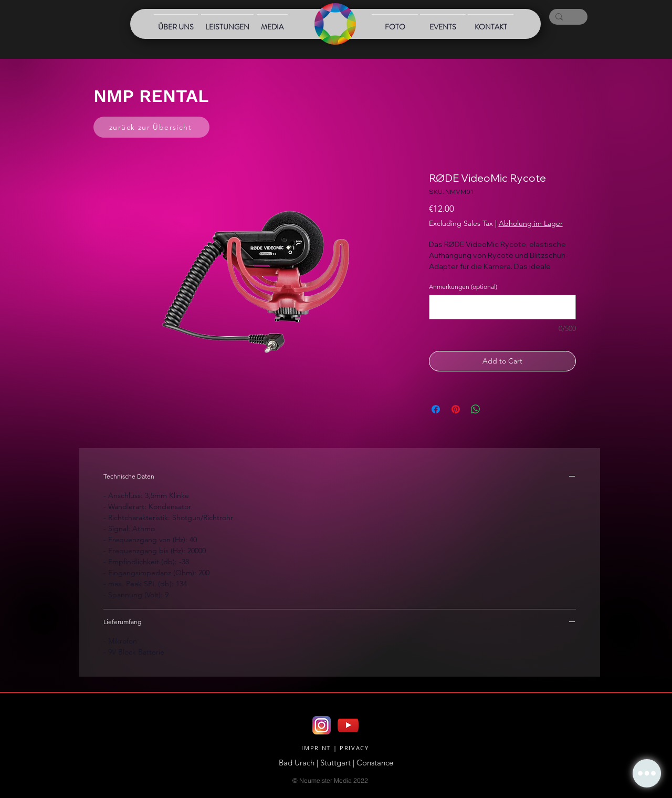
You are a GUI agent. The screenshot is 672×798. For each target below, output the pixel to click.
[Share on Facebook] (436, 409)
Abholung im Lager (531, 223)
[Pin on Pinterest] (456, 409)
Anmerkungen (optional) (463, 287)
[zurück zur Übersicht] (151, 127)
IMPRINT (316, 748)
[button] (647, 773)
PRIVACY (354, 748)
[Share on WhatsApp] (476, 409)
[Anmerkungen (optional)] (502, 307)
